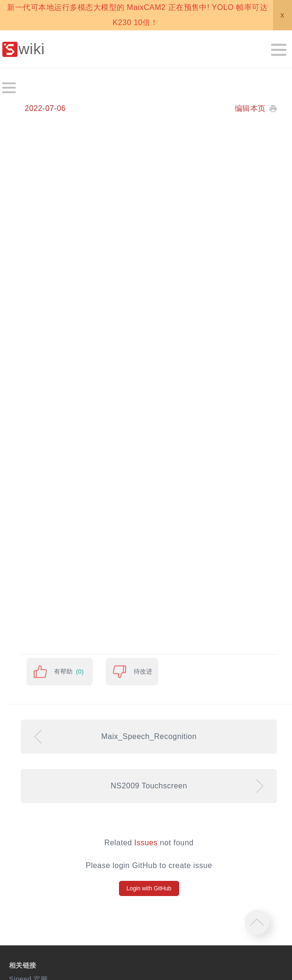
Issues (146, 843)
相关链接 (23, 965)
